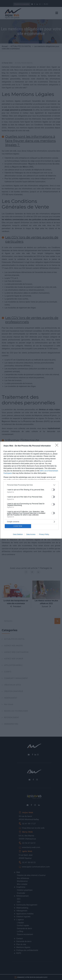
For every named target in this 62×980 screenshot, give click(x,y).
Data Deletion (18, 534)
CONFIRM (18, 526)
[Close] (57, 446)
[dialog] (31, 490)
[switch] (53, 490)
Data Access (31, 534)
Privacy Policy (44, 534)
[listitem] (31, 485)
